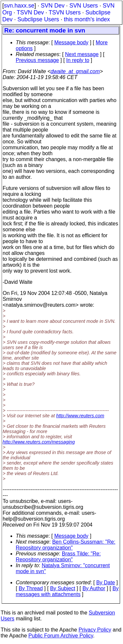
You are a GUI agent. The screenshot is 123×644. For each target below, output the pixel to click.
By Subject (63, 588)
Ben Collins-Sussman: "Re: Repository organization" (66, 545)
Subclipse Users (38, 19)
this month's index (87, 19)
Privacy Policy (95, 630)
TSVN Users (65, 12)
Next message (82, 54)
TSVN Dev (30, 12)
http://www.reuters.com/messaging (39, 442)
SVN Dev (52, 6)
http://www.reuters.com (80, 416)
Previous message (37, 60)
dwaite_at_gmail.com (75, 71)
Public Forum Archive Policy (61, 636)
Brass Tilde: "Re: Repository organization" (58, 557)
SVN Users (83, 6)
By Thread (31, 588)
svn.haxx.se (19, 6)
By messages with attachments (67, 591)
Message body (71, 42)
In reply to (78, 60)
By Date (105, 582)
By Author (94, 588)
